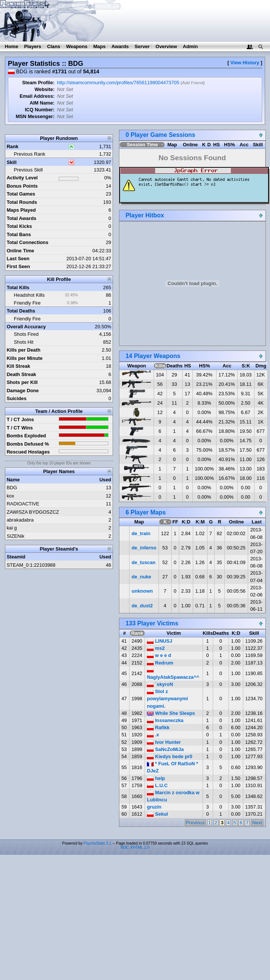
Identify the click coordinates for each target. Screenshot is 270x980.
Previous (195, 823)
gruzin (154, 807)
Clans (54, 46)
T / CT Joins (21, 419)
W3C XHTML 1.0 (135, 847)
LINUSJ (159, 641)
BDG (12, 488)
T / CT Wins (20, 428)
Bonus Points (22, 186)
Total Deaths (21, 311)
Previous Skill (28, 170)
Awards (120, 46)
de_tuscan (144, 562)
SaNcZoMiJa (165, 749)
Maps (100, 46)
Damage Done (23, 391)
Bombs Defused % (28, 444)
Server (142, 46)
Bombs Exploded (27, 436)
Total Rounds (22, 202)
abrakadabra (20, 520)
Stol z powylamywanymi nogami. (167, 699)
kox (11, 496)
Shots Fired (26, 334)
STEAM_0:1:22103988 (31, 565)
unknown (142, 591)
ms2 (156, 648)
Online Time (21, 251)
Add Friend (192, 83)
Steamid (16, 557)
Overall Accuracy (26, 327)
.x (153, 735)
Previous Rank (30, 154)
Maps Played (21, 210)
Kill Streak (19, 366)
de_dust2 (142, 606)
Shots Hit (24, 342)
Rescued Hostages (28, 452)
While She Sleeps (171, 713)
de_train (141, 533)
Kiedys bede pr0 (169, 756)
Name (13, 480)
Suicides (17, 398)
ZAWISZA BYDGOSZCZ (33, 512)
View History (245, 63)
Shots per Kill (22, 382)
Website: (45, 89)
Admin (190, 46)
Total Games (21, 194)
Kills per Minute (25, 358)
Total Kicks (19, 226)
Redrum (160, 663)
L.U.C (157, 785)
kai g (12, 528)
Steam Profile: (38, 83)
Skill (12, 162)
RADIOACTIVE (23, 504)
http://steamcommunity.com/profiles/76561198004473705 (118, 83)
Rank (13, 146)
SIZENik (16, 536)
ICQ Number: (40, 110)
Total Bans (19, 234)
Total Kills (18, 287)
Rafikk (158, 727)
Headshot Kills (29, 295)
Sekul (157, 814)
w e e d (159, 655)
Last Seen (18, 259)
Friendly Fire (27, 303)
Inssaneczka (165, 720)
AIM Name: (42, 103)
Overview (166, 46)
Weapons (77, 46)
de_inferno (144, 548)
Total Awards (22, 218)
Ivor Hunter (164, 742)
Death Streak (21, 374)
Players (33, 46)
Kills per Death (24, 350)
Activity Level (22, 178)
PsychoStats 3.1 (98, 843)
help (156, 778)
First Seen (18, 266)
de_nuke (142, 577)
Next (257, 823)
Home (12, 46)
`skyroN (160, 684)
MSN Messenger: (35, 116)
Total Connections (28, 242)
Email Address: (37, 96)
